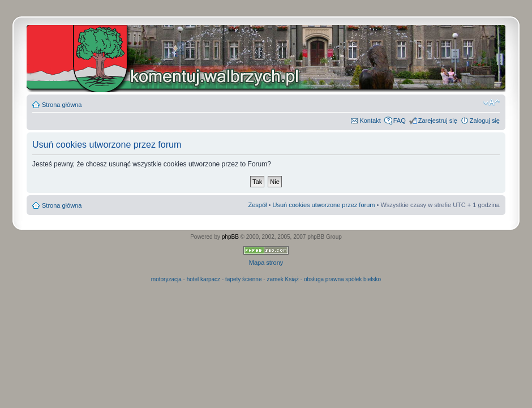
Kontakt (370, 121)
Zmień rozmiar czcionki (492, 102)
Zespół (257, 205)
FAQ (400, 121)
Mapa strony (266, 263)
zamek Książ (283, 279)
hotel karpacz (203, 279)
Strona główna (62, 105)
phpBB (230, 237)
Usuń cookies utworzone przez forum (323, 205)
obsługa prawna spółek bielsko (342, 279)
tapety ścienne (244, 279)
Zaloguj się (485, 121)
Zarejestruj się (438, 121)
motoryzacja (166, 279)
